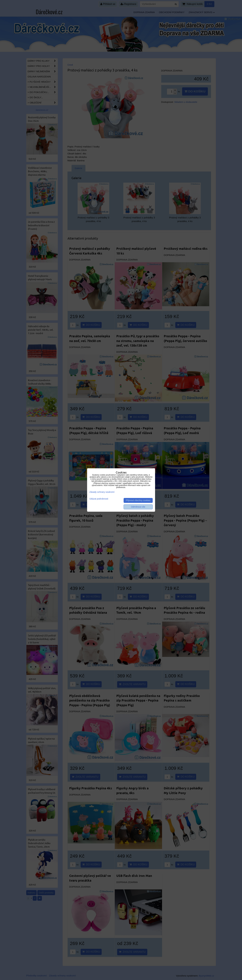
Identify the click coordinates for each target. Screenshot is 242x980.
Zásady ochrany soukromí (102, 492)
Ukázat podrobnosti (99, 499)
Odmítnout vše (138, 507)
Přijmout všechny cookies (138, 500)
